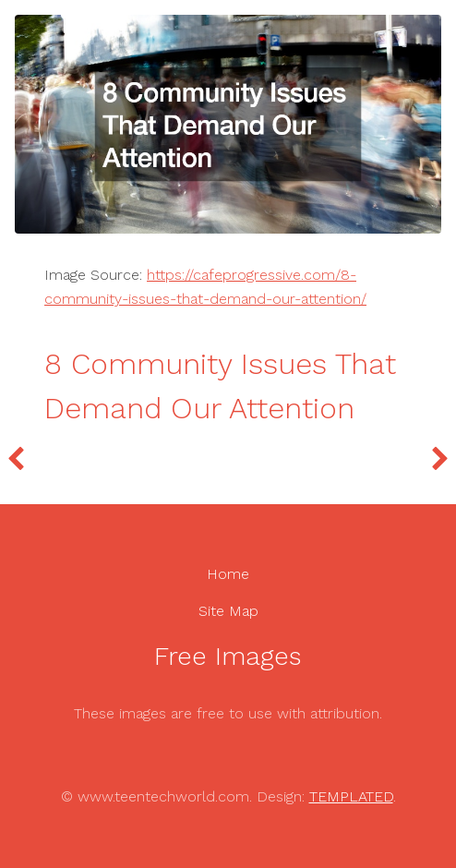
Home (228, 574)
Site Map (228, 611)
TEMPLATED (351, 796)
